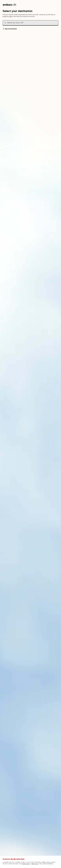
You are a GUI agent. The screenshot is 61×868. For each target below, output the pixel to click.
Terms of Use (35, 864)
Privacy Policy (26, 864)
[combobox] (30, 23)
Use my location (10, 28)
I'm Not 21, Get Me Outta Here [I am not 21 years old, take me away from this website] (14, 859)
